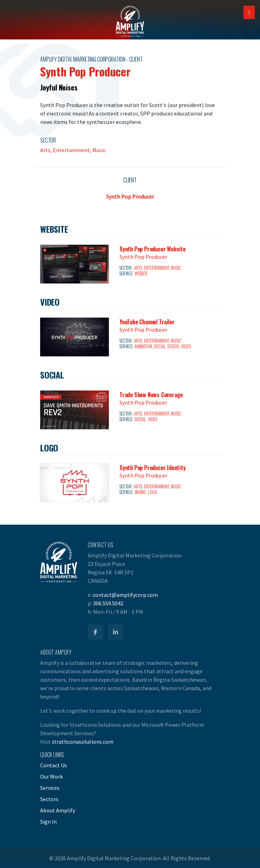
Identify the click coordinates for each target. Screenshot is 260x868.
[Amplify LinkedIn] (116, 632)
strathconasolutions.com (83, 742)
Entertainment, (73, 150)
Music (99, 150)
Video (186, 346)
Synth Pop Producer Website (153, 249)
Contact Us (54, 765)
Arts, (47, 150)
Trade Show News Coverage (151, 395)
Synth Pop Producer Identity (153, 468)
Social (160, 346)
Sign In (48, 822)
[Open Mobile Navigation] (249, 12)
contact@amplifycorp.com (125, 595)
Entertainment (156, 268)
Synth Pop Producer (130, 196)
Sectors (49, 799)
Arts (138, 268)
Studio (173, 346)
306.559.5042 (108, 603)
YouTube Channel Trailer (147, 322)
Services (50, 788)
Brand (140, 492)
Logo (153, 492)
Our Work (51, 776)
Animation (143, 346)
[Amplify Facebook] (95, 632)
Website (141, 273)
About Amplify (58, 810)
